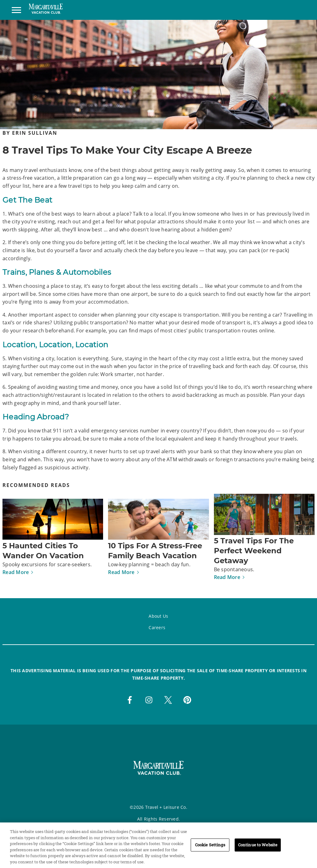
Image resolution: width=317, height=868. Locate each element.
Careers (157, 627)
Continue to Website (258, 848)
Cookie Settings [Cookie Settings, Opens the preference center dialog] (210, 848)
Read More (16, 572)
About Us (158, 616)
